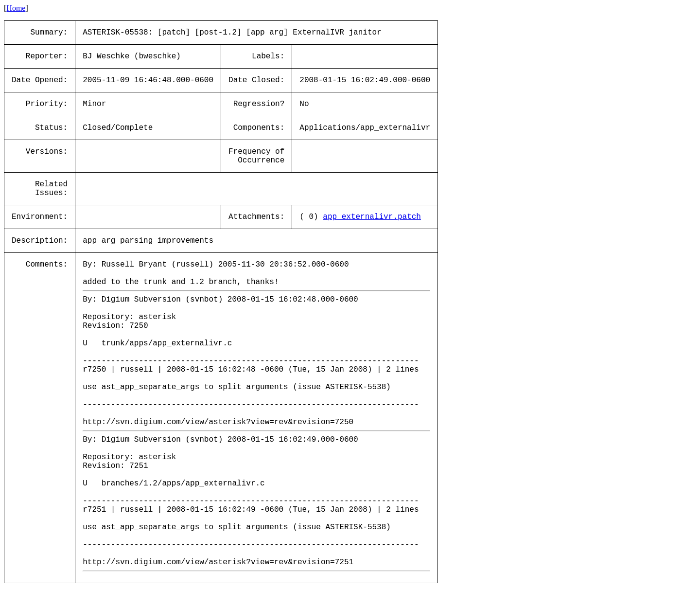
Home (16, 8)
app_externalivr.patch (372, 217)
